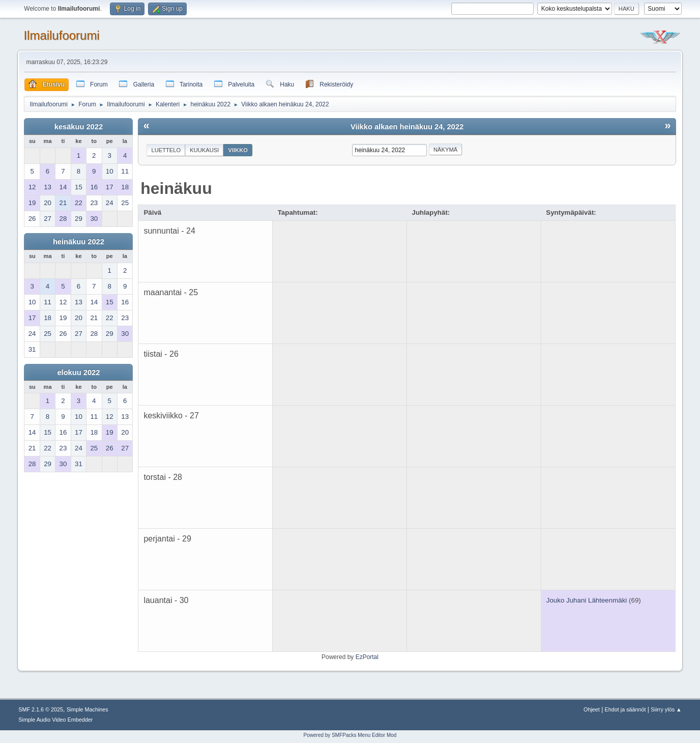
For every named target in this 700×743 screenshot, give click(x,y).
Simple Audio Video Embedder (55, 720)
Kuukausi (204, 150)
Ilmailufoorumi (61, 35)
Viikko (238, 150)
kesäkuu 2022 (79, 127)
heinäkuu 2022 (79, 242)
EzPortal (367, 657)
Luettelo (166, 150)
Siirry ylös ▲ (666, 709)
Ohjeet (592, 709)
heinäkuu (176, 188)
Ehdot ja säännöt (625, 709)
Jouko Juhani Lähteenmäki (587, 600)
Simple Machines (87, 709)
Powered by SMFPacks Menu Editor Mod (350, 735)
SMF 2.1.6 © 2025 (41, 709)
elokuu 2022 (78, 373)
